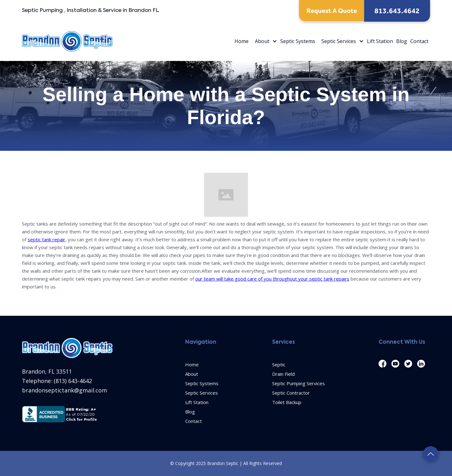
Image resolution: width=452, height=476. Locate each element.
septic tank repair (46, 239)
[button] (264, 41)
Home (242, 41)
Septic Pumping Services (299, 383)
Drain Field (283, 374)
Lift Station (380, 41)
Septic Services (339, 41)
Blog (402, 41)
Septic (279, 364)
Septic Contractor (291, 393)
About (262, 41)
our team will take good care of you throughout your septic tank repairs (272, 279)
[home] (67, 41)
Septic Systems (298, 41)
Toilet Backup (287, 402)
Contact (419, 41)
